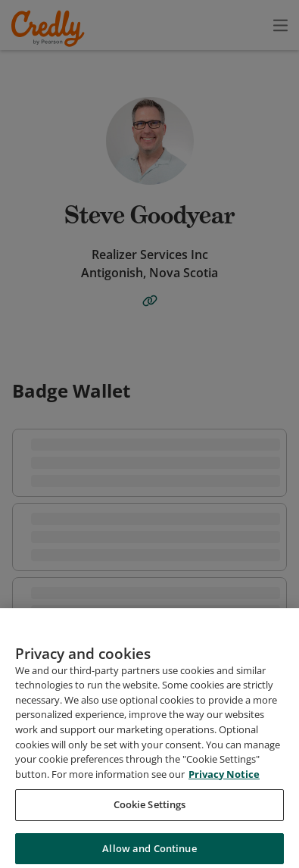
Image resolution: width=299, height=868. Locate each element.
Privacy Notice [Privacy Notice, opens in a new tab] (224, 788)
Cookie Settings (150, 818)
